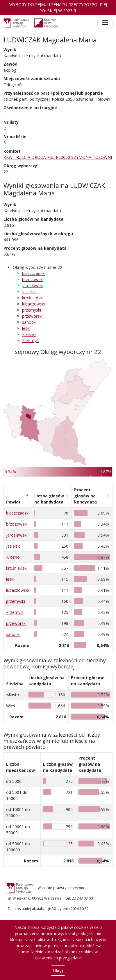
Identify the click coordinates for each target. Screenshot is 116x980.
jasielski (29, 292)
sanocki (29, 322)
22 (6, 172)
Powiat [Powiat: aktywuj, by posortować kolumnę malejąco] (13, 502)
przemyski (32, 310)
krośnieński (33, 298)
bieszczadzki (34, 273)
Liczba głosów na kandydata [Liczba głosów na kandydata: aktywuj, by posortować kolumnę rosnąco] (49, 499)
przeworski (32, 316)
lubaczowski (33, 304)
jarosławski (33, 286)
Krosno (29, 334)
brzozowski (33, 279)
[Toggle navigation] (105, 23)
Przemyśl (31, 340)
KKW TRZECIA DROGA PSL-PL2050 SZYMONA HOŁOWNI (58, 157)
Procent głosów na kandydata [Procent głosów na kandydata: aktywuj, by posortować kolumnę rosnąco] (85, 496)
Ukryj (58, 971)
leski (26, 328)
